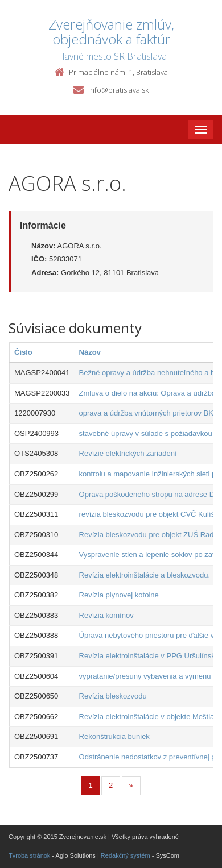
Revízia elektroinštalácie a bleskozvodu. (145, 575)
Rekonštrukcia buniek (114, 736)
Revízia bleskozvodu (113, 696)
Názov (90, 352)
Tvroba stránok (29, 855)
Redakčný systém (126, 855)
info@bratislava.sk (118, 90)
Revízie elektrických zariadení (128, 453)
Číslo (23, 352)
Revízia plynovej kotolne (119, 595)
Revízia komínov (106, 615)
